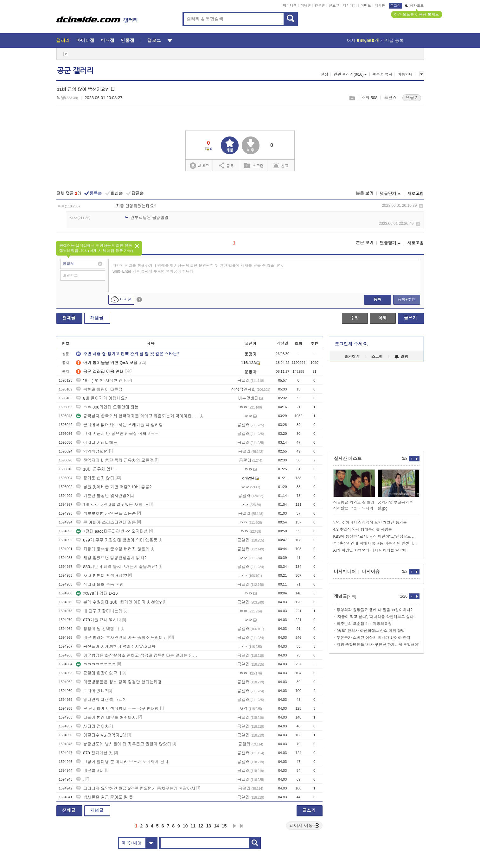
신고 (281, 165)
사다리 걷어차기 (95, 726)
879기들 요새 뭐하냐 (99, 620)
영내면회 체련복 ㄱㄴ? (100, 700)
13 (209, 826)
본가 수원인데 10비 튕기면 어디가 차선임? (119, 602)
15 (224, 826)
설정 (324, 74)
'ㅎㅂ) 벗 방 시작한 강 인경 (104, 380)
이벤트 (366, 5)
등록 (377, 300)
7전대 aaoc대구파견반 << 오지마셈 (112, 531)
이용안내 (405, 74)
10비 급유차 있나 (95, 469)
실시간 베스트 (348, 459)
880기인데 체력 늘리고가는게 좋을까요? (117, 567)
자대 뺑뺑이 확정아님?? (102, 576)
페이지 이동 (304, 826)
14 (216, 826)
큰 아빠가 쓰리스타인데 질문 (106, 522)
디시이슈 (371, 572)
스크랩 (352, 98)
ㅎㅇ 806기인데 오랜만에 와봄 (107, 407)
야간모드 (415, 6)
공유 (226, 165)
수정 (355, 318)
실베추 (199, 166)
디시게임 (350, 5)
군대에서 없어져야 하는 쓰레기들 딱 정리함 (119, 425)
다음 (234, 826)
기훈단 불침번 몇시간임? (102, 496)
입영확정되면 (92, 451)
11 (193, 826)
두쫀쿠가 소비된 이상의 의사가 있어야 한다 (374, 638)
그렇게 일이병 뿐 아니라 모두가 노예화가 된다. (123, 762)
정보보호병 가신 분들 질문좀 (106, 513)
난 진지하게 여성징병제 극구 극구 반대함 (117, 709)
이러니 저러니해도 (97, 443)
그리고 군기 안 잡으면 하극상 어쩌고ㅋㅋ (117, 434)
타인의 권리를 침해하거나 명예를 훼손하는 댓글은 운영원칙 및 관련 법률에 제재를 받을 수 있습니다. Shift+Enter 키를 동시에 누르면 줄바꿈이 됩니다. (198, 269)
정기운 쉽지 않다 (95, 478)
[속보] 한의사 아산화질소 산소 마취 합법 (371, 631)
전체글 (69, 318)
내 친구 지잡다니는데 (99, 611)
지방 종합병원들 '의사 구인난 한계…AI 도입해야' (378, 645)
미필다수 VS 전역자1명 (101, 735)
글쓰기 (411, 318)
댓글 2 (412, 98)
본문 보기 (365, 193)
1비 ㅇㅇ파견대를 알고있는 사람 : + (112, 505)
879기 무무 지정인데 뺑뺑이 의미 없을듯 (117, 540)
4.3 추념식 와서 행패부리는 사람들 (363, 529)
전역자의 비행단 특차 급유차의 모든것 (115, 460)
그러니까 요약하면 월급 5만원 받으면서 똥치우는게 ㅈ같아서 (136, 788)
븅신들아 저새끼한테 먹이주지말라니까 (116, 646)
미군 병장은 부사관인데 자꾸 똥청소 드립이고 (122, 638)
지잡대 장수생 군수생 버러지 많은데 (113, 549)
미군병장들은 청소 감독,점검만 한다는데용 (119, 682)
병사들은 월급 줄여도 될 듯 (104, 797)
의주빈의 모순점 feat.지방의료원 (364, 624)
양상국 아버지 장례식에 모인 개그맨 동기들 (370, 523)
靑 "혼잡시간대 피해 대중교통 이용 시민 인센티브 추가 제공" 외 (376, 543)
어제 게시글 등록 (375, 41)
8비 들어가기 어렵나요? (102, 398)
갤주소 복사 (382, 74)
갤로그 (334, 5)
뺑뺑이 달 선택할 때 (98, 629)
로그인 (396, 6)
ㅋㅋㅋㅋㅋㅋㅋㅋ (96, 664)
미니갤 (306, 5)
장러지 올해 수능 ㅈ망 (100, 584)
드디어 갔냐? (92, 691)
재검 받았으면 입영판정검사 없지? (111, 558)
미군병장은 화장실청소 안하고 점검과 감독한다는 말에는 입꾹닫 (137, 655)
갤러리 (63, 41)
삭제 (421, 206)
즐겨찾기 (352, 357)
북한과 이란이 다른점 (99, 389)
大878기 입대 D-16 (97, 593)
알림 (401, 357)
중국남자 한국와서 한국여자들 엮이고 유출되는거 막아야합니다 (137, 416)
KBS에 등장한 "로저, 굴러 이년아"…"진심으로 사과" (376, 536)
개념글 (97, 318)
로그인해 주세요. (352, 344)
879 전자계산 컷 (94, 753)
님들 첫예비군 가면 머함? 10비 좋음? (114, 487)
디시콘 (380, 5)
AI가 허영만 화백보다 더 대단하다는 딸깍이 (370, 550)
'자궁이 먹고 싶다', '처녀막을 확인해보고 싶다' (376, 617)
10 (185, 826)
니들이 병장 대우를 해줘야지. (106, 717)
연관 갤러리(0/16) (350, 74)
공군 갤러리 (75, 71)
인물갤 (320, 5)
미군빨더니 (90, 771)
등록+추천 (406, 300)
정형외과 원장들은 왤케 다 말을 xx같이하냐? (375, 610)
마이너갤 (290, 5)
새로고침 (416, 194)
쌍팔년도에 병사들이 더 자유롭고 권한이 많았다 (124, 744)
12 (201, 826)
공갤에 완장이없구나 (99, 673)
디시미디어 (345, 572)
